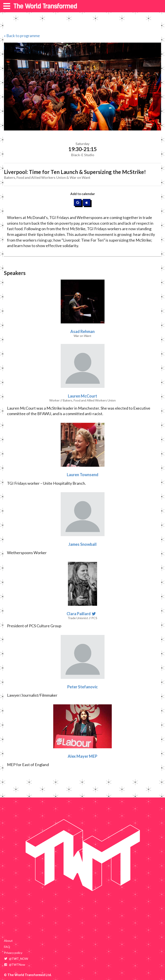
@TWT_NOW (16, 959)
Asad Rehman (82, 331)
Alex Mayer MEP (82, 756)
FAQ (7, 947)
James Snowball (82, 544)
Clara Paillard (79, 614)
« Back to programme (22, 36)
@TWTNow (15, 965)
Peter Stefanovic (82, 687)
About (8, 941)
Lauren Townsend (83, 475)
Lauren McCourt (82, 396)
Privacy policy (13, 953)
